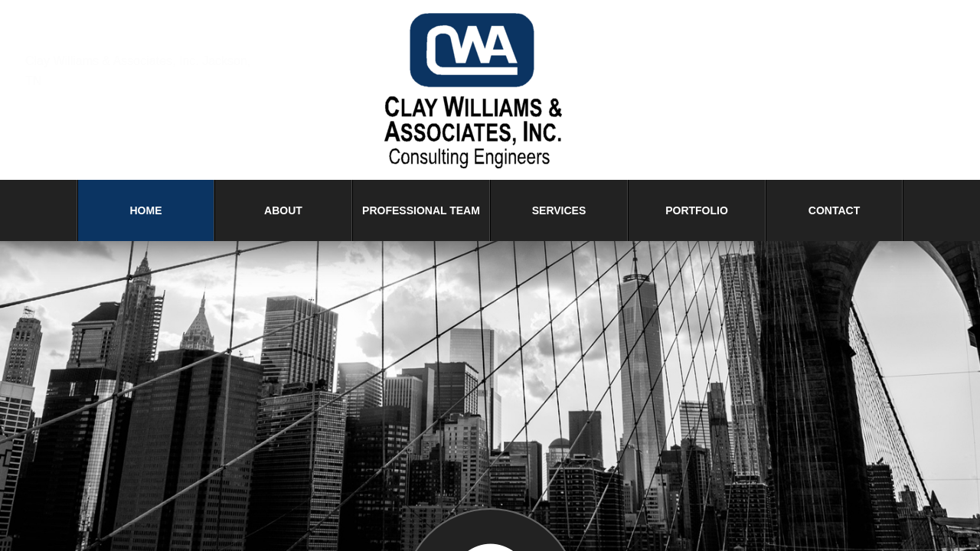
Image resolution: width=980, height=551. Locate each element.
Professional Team (421, 210)
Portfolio (697, 210)
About (283, 210)
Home (146, 210)
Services (559, 210)
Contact (834, 210)
